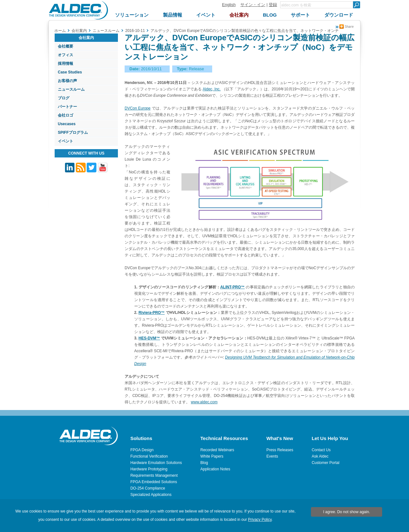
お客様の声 (67, 81)
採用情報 (66, 64)
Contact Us (321, 450)
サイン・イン (253, 5)
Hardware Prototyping (149, 469)
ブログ (64, 98)
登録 (273, 5)
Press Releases (280, 450)
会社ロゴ (66, 115)
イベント (66, 141)
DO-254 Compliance (148, 488)
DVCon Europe (138, 108)
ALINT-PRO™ (232, 287)
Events (272, 456)
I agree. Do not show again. (347, 512)
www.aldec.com (204, 402)
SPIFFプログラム (73, 133)
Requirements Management (154, 475)
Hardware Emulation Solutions (156, 463)
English (229, 5)
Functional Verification (149, 456)
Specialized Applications (151, 495)
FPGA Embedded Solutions (154, 482)
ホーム (60, 31)
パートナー (67, 107)
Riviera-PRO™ (151, 313)
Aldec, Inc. (212, 89)
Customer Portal (325, 463)
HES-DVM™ (149, 338)
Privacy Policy (260, 520)
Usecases (67, 124)
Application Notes (215, 469)
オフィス (66, 55)
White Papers (212, 456)
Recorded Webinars (217, 450)
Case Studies (70, 72)
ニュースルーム (71, 89)
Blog (204, 463)
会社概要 (66, 46)
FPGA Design (142, 450)
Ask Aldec (320, 456)
